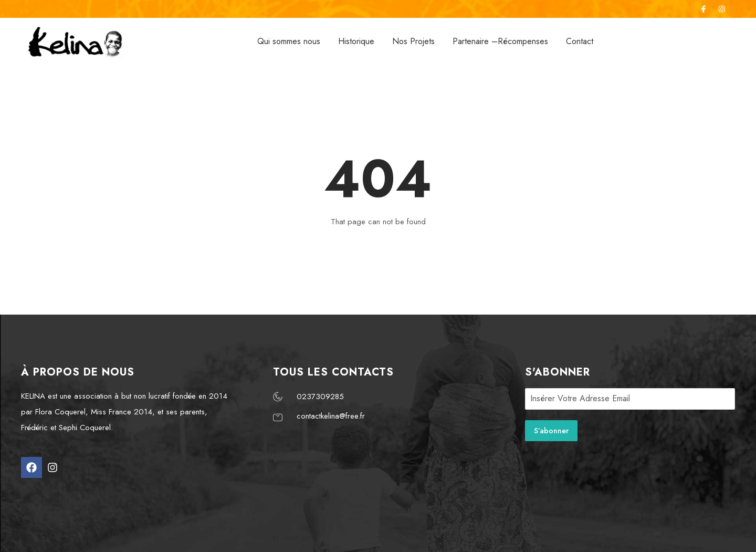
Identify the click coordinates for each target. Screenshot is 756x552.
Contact (580, 41)
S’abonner (551, 431)
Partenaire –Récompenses (500, 41)
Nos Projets (413, 41)
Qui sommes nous (289, 41)
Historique (356, 41)
